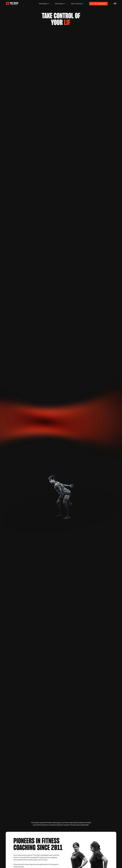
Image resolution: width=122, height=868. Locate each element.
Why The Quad (77, 4)
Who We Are (60, 4)
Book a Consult (98, 4)
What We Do (44, 4)
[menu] (115, 3)
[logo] (22, 4)
